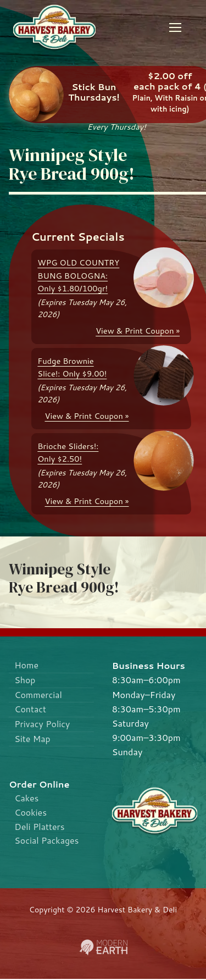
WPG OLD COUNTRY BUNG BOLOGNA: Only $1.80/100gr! (78, 275)
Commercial (38, 696)
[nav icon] (175, 27)
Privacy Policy (43, 725)
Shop (25, 680)
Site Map (33, 740)
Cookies (31, 813)
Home (27, 665)
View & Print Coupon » (138, 331)
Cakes (27, 798)
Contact (30, 710)
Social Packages (47, 842)
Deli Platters (40, 827)
